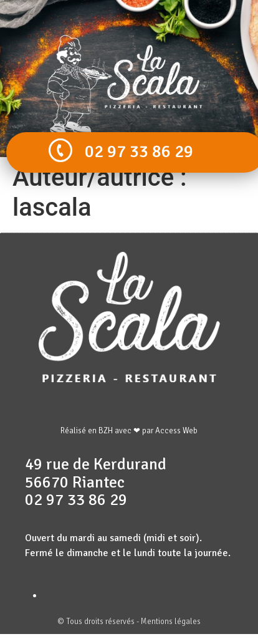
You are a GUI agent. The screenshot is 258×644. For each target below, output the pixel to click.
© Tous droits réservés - (99, 622)
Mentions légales (171, 622)
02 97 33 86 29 (139, 151)
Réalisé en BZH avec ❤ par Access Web (129, 431)
